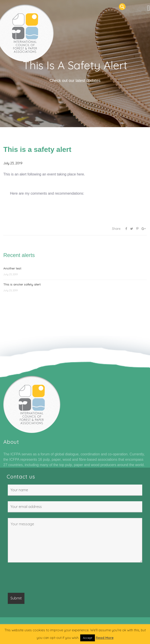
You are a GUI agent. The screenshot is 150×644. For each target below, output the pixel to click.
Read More (105, 638)
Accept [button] (88, 638)
